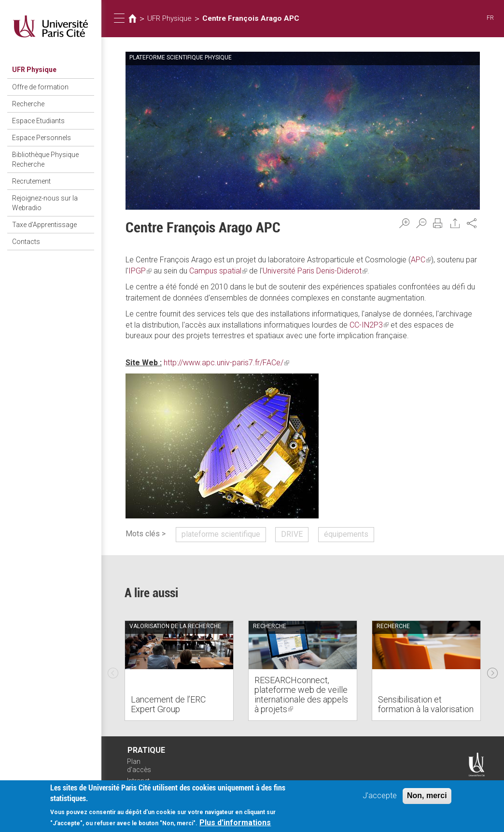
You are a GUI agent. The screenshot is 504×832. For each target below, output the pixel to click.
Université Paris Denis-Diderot (315, 271)
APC (421, 260)
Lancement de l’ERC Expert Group (168, 704)
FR (490, 18)
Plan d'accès (139, 766)
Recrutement (31, 181)
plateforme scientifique (221, 534)
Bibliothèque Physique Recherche (45, 159)
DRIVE (292, 534)
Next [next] (492, 671)
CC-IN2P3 (369, 325)
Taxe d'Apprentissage (44, 225)
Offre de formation (40, 87)
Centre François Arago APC (251, 18)
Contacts (26, 242)
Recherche (28, 104)
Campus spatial (218, 271)
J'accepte (380, 796)
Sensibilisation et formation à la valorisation (426, 704)
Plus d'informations (235, 823)
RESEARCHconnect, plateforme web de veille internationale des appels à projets (301, 694)
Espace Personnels (42, 138)
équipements (346, 534)
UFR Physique (34, 70)
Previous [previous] (113, 671)
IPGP (140, 271)
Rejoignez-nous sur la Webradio (45, 203)
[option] (179, 671)
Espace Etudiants (38, 121)
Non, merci (427, 796)
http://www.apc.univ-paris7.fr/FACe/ (226, 363)
